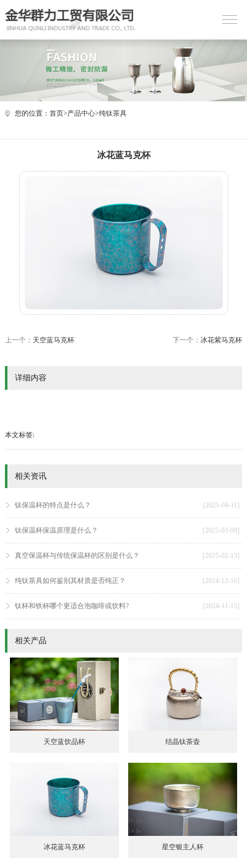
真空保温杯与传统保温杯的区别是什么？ (127, 556)
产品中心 (81, 113)
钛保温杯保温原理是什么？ (127, 531)
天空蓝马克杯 (53, 340)
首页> (58, 113)
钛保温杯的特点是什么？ (127, 505)
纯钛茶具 (113, 113)
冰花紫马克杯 (221, 340)
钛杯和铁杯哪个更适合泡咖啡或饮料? (127, 606)
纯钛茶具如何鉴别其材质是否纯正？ (127, 581)
